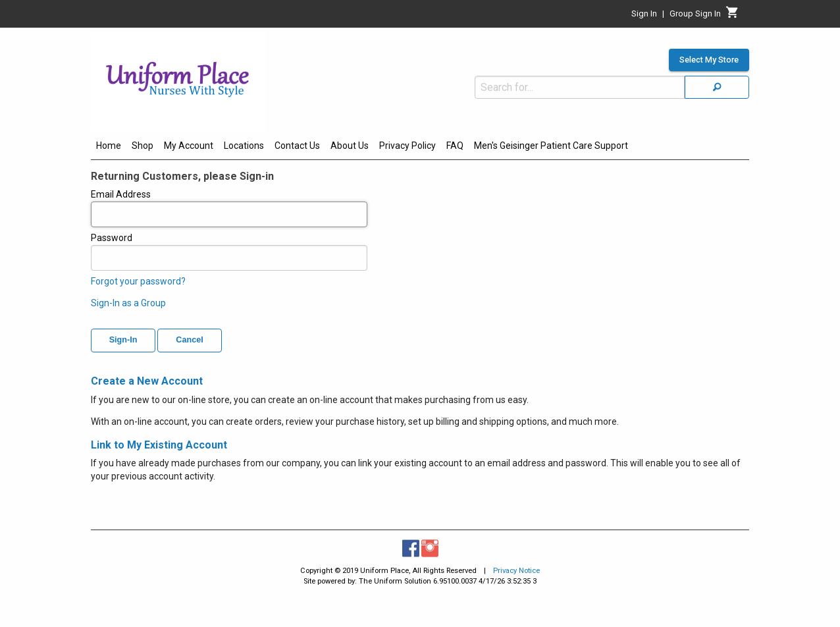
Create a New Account (147, 381)
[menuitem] (109, 148)
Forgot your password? (138, 281)
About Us (350, 146)
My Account (189, 146)
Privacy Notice (516, 571)
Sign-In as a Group (128, 303)
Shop (143, 146)
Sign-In (123, 340)
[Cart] (732, 16)
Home (109, 146)
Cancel (189, 340)
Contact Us (297, 146)
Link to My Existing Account (159, 445)
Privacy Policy (407, 146)
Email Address (229, 208)
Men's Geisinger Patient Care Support (551, 146)
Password (229, 252)
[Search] (717, 87)
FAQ (455, 146)
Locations (244, 146)
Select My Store (709, 60)
